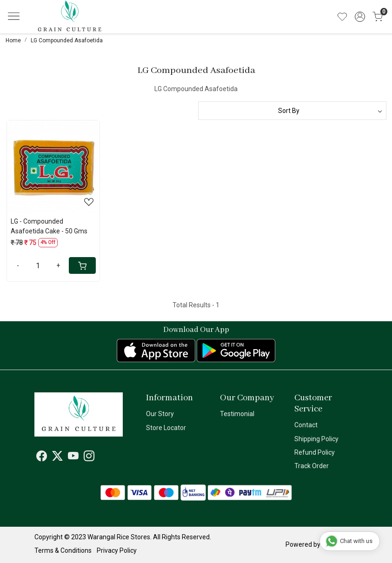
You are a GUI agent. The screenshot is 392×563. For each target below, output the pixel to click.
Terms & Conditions (63, 550)
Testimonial (237, 414)
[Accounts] (360, 17)
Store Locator (166, 428)
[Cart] (82, 265)
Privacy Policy (117, 550)
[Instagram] (89, 457)
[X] (57, 457)
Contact (306, 425)
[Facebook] (42, 457)
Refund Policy (315, 452)
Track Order (312, 466)
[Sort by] (292, 111)
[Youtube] (73, 457)
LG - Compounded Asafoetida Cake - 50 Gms (49, 226)
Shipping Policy (316, 439)
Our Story (160, 414)
